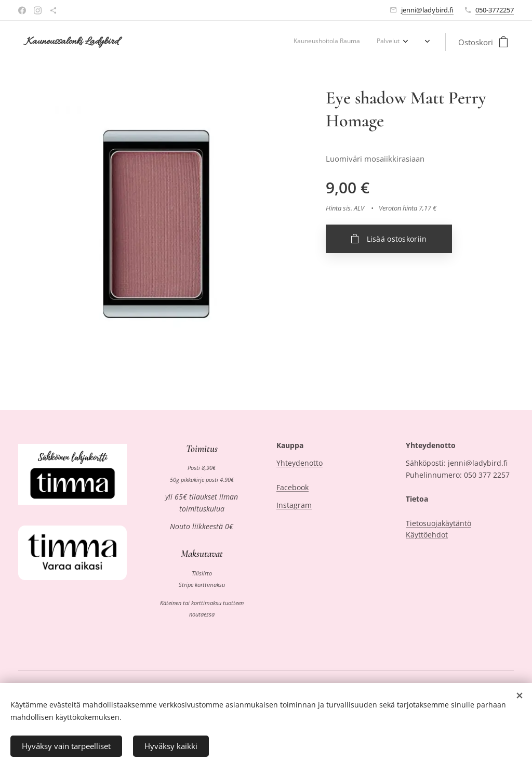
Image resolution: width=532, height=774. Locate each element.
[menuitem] (369, 42)
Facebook (292, 487)
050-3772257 (495, 10)
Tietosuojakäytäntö (438, 523)
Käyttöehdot (427, 535)
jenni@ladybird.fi (427, 10)
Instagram (294, 505)
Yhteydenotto (300, 463)
